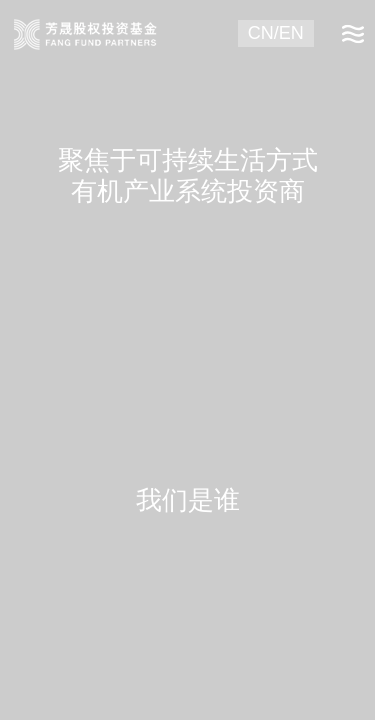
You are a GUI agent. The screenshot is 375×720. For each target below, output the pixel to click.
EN (291, 33)
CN (261, 33)
